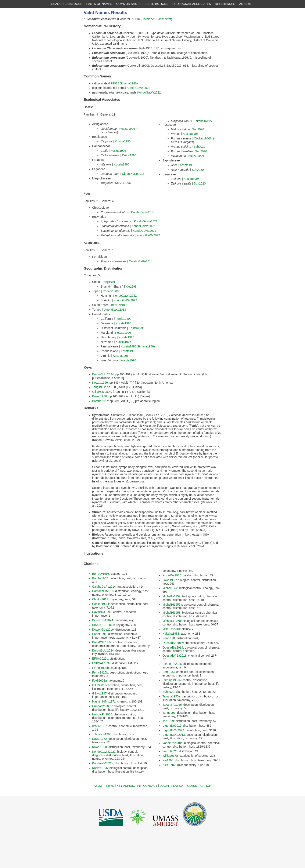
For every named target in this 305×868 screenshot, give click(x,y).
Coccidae (148, 19)
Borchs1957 (100, 401)
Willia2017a (170, 756)
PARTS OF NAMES (99, 4)
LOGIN (164, 786)
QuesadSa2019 (173, 648)
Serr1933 (169, 672)
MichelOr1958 (172, 621)
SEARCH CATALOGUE (67, 4)
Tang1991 (109, 282)
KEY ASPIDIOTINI (129, 786)
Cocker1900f (202, 138)
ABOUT (99, 786)
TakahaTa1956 (204, 121)
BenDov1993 (120, 305)
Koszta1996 (127, 129)
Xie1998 (131, 287)
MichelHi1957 (171, 596)
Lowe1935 (169, 580)
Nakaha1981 (171, 634)
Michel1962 (170, 588)
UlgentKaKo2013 (133, 174)
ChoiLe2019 (100, 599)
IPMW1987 (99, 726)
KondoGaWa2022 (138, 88)
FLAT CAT (178, 786)
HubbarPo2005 (102, 706)
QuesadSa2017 (173, 643)
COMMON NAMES (129, 4)
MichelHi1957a (172, 605)
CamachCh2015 (103, 591)
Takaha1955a (171, 696)
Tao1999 (168, 721)
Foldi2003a (99, 681)
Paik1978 (169, 638)
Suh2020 (198, 129)
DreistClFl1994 (102, 642)
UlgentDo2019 (172, 726)
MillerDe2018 (171, 629)
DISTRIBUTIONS (157, 4)
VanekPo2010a (173, 743)
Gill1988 (114, 83)
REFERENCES (225, 4)
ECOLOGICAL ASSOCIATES (192, 4)
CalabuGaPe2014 (143, 212)
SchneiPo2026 (172, 664)
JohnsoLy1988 (102, 734)
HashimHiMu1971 (104, 701)
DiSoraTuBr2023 (103, 625)
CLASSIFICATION (199, 786)
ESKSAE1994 (101, 663)
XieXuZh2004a (172, 765)
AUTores (245, 4)
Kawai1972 (99, 739)
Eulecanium (163, 19)
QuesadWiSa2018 (175, 656)
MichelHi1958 (171, 613)
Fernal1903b (101, 668)
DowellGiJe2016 (103, 630)
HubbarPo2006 (102, 714)
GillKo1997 (99, 693)
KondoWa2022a (103, 763)
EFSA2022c (100, 659)
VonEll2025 (170, 751)
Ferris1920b (124, 319)
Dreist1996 (129, 155)
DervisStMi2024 (103, 620)
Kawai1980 (99, 396)
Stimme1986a (129, 83)
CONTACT (150, 786)
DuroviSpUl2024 (103, 374)
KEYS (110, 786)
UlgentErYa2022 (173, 730)
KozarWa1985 (172, 575)
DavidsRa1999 (102, 612)
